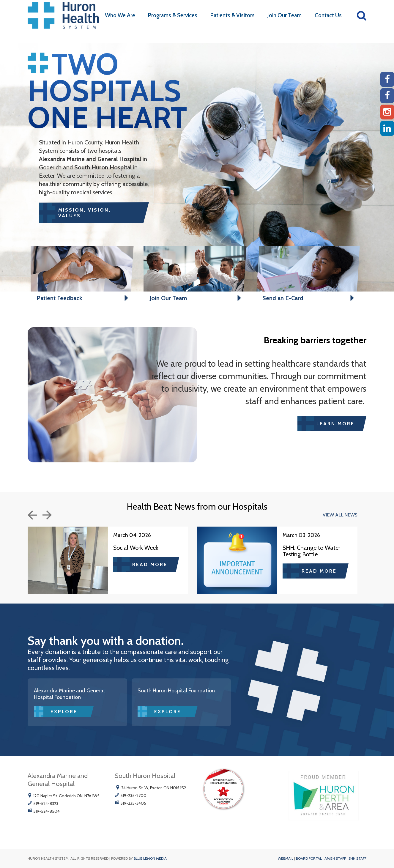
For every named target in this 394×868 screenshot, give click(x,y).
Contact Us (328, 15)
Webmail (286, 858)
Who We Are (120, 15)
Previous (32, 515)
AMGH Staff (335, 858)
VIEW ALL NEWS (340, 515)
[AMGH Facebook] (387, 79)
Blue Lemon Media (150, 858)
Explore (64, 712)
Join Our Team (285, 15)
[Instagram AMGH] (387, 112)
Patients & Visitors (233, 15)
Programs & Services (173, 15)
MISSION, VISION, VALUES (85, 213)
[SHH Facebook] (387, 96)
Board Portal (309, 858)
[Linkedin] (387, 128)
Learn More (335, 424)
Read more (150, 564)
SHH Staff (357, 858)
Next (47, 515)
